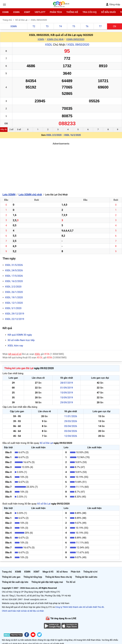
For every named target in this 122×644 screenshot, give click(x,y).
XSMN (16, 12)
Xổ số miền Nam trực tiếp (21, 340)
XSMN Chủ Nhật (55, 39)
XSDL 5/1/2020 (13, 308)
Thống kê (72, 12)
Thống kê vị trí (90, 572)
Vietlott (40, 12)
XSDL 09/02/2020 (78, 45)
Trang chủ (7, 572)
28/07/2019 (67, 383)
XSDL (49, 45)
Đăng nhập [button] (113, 4)
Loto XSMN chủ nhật (30, 195)
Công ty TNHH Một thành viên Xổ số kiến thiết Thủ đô (80, 607)
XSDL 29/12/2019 (15, 314)
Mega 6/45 (48, 572)
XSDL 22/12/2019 (15, 319)
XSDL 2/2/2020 (54, 135)
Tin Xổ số (71, 582)
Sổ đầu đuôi (108, 12)
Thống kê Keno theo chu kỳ (59, 577)
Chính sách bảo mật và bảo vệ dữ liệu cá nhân (23, 611)
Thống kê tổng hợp (33, 577)
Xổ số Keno (62, 572)
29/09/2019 (67, 402)
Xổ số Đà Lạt (46, 443)
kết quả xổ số (15, 354)
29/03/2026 (71, 421)
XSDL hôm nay (15, 346)
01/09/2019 (67, 388)
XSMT (27, 12)
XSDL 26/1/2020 (14, 292)
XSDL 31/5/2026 (14, 265)
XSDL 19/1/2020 (14, 297)
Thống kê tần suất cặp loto (15, 582)
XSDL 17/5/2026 (14, 276)
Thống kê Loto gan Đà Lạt (19, 368)
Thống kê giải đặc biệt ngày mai (47, 582)
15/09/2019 (67, 393)
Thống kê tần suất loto (86, 577)
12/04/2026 (71, 436)
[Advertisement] (61, 168)
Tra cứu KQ (90, 12)
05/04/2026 (71, 426)
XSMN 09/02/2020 (75, 39)
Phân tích (56, 12)
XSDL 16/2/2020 (72, 135)
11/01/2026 (71, 416)
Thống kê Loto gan (11, 577)
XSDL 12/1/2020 (14, 303)
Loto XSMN (9, 195)
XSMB (5, 12)
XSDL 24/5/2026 (14, 270)
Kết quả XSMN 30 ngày (20, 335)
